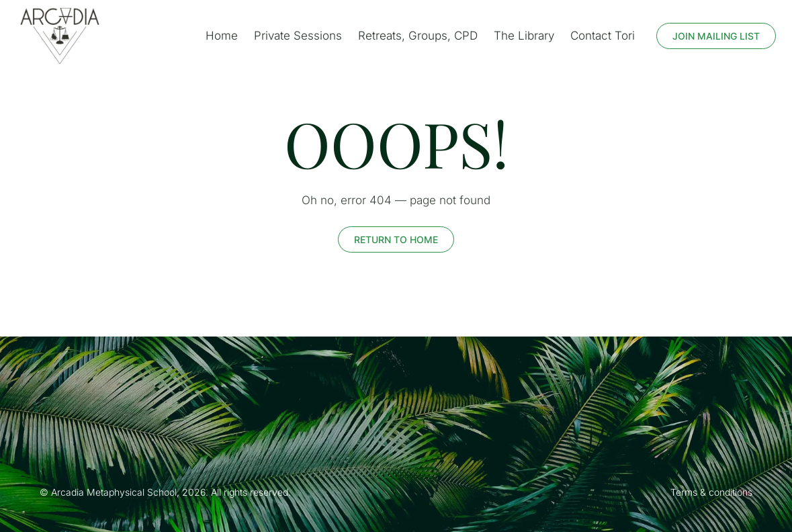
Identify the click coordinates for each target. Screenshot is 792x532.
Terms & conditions (711, 492)
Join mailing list (716, 36)
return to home (396, 239)
